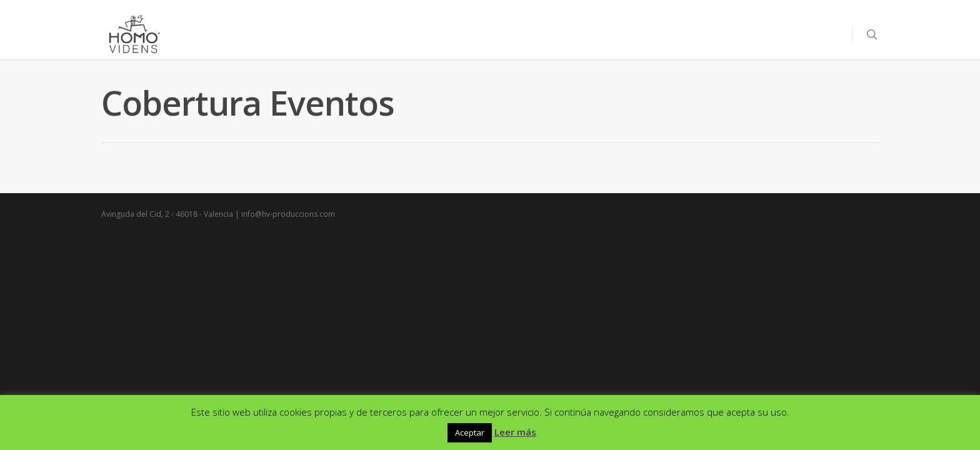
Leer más (515, 432)
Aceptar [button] (470, 432)
